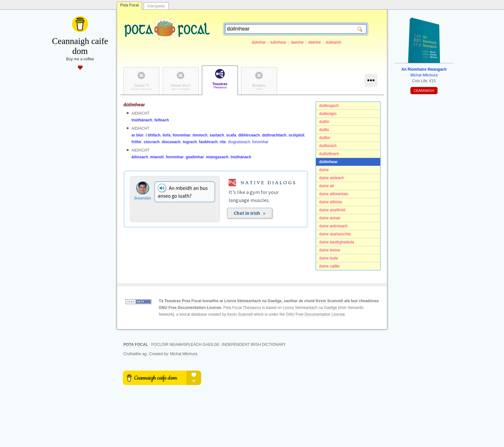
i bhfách (153, 135)
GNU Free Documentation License (190, 308)
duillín (324, 122)
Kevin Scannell (329, 301)
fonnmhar (181, 135)
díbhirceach (249, 135)
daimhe (297, 42)
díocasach (171, 142)
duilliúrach (328, 146)
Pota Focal (129, 5)
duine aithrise (331, 202)
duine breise (330, 250)
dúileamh (333, 42)
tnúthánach (142, 120)
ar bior (137, 135)
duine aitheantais (334, 194)
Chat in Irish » (250, 213)
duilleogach (329, 106)
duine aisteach (332, 178)
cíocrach (152, 142)
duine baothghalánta (337, 242)
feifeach (162, 120)
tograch (190, 142)
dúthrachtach (274, 135)
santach (217, 135)
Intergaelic (156, 6)
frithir (136, 142)
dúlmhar (259, 42)
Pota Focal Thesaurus (242, 308)
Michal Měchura (184, 354)
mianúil (157, 157)
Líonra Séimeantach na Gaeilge (253, 301)
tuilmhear (278, 42)
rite (223, 142)
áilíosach (140, 157)
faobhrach (208, 142)
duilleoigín (328, 114)
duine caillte (329, 266)
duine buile (328, 258)
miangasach (217, 157)
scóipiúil (297, 135)
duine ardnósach (333, 226)
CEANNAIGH (424, 91)
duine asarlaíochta (335, 234)
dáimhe (315, 42)
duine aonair (330, 218)
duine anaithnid (332, 210)
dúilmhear (328, 162)
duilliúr (325, 138)
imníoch (200, 135)
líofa (167, 135)
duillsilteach (329, 154)
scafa (231, 135)
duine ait (326, 186)
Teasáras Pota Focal (183, 301)
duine (324, 170)
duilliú (324, 130)
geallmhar (195, 157)
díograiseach (239, 142)
